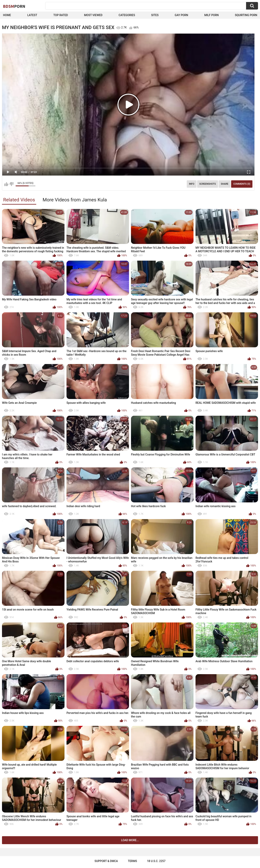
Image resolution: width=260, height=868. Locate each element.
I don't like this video (11, 184)
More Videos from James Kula (75, 200)
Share (225, 184)
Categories (127, 15)
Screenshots (208, 184)
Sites (155, 15)
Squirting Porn (246, 15)
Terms (132, 861)
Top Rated (61, 15)
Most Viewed (93, 15)
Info (192, 184)
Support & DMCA (106, 861)
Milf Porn (211, 15)
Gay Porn (181, 15)
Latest (32, 15)
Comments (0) (242, 184)
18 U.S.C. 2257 (156, 861)
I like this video (6, 184)
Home (7, 15)
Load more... (130, 840)
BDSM (14, 6)
